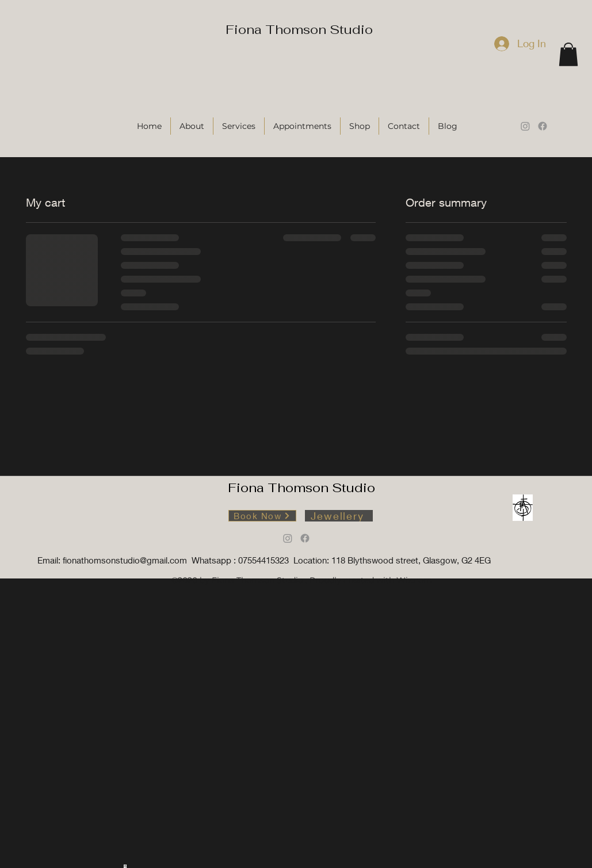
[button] (568, 54)
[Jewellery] (339, 516)
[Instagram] (525, 126)
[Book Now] (262, 516)
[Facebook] (543, 126)
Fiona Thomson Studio (299, 29)
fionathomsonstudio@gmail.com (125, 560)
